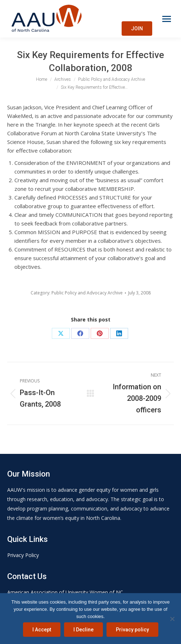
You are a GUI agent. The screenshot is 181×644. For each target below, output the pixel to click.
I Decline (83, 630)
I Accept (42, 630)
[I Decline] (172, 619)
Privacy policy (132, 630)
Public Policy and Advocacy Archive (87, 293)
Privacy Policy (23, 555)
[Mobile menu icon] (167, 19)
